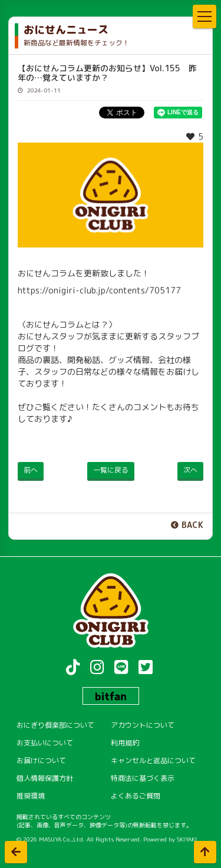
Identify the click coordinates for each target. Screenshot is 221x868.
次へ (190, 470)
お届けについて (41, 760)
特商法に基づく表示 (143, 778)
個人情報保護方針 (45, 778)
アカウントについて (143, 725)
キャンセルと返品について (153, 760)
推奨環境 (31, 796)
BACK (192, 525)
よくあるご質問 (136, 796)
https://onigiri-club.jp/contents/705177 (99, 290)
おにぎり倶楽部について (55, 725)
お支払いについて (45, 743)
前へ (31, 470)
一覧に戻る (111, 470)
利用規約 (125, 743)
